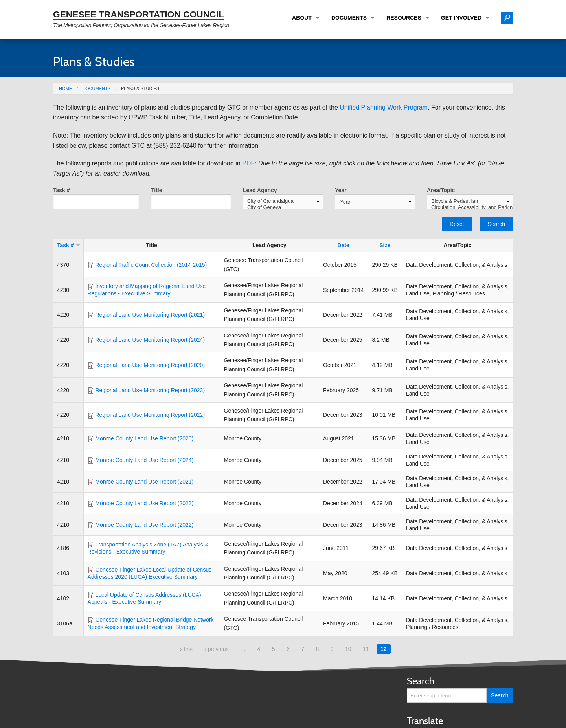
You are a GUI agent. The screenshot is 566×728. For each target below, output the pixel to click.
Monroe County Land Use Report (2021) (144, 482)
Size (385, 245)
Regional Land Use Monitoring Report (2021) (150, 315)
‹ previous (216, 649)
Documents (349, 18)
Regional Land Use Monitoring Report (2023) (150, 390)
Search (496, 224)
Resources (404, 18)
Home (65, 88)
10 (348, 649)
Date (344, 245)
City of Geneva (283, 207)
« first (186, 649)
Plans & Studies (140, 88)
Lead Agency (260, 190)
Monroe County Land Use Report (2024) (144, 460)
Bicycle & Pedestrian (470, 201)
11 (366, 649)
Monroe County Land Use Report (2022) (144, 525)
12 (384, 649)
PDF (248, 163)
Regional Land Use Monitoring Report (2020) (150, 365)
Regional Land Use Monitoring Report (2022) (150, 415)
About (302, 18)
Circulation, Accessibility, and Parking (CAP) (470, 207)
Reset (457, 224)
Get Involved (461, 18)
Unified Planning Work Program (384, 107)
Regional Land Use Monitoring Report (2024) (150, 340)
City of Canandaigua (283, 201)
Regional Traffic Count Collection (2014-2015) (151, 265)
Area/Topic (441, 190)
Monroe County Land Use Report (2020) (144, 438)
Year (341, 190)
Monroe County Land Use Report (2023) (144, 503)
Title (157, 190)
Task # (62, 190)
